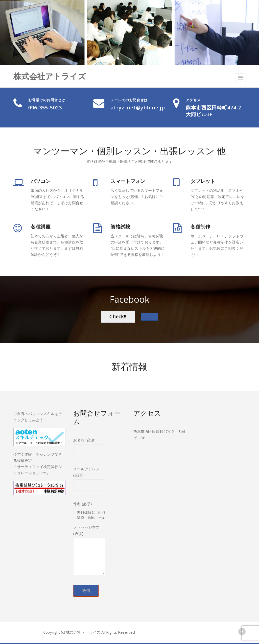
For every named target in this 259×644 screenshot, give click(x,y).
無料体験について (89, 513)
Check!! (118, 316)
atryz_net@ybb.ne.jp (138, 108)
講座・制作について (89, 518)
